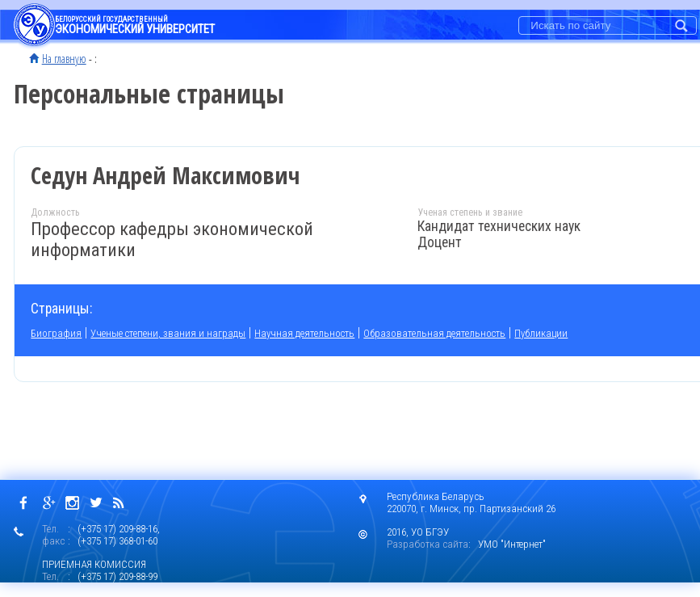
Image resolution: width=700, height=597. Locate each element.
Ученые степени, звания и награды (168, 333)
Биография (56, 333)
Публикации (541, 333)
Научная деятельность (304, 333)
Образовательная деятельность (434, 333)
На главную (64, 58)
